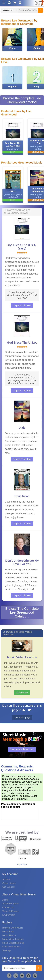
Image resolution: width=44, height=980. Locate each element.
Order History (9, 883)
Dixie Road (22, 496)
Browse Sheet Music (13, 928)
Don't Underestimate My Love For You (22, 562)
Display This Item (22, 305)
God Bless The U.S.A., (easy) (22, 247)
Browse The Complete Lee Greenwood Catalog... (22, 612)
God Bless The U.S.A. (22, 343)
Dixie (22, 428)
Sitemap (6, 950)
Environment (9, 915)
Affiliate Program (11, 904)
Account (6, 879)
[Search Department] (9, 10)
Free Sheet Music (11, 947)
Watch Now (22, 693)
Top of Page (22, 864)
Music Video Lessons (22, 657)
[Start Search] (41, 10)
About (5, 900)
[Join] (39, 968)
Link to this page (22, 717)
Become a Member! (22, 749)
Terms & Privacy (11, 911)
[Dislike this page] (29, 710)
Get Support (8, 887)
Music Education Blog (13, 943)
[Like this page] (24, 710)
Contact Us (8, 907)
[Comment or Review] (20, 814)
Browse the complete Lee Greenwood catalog (22, 100)
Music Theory (9, 935)
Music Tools (8, 932)
